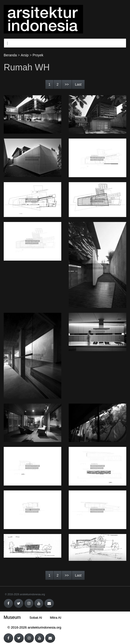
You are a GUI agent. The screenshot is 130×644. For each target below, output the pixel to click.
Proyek (38, 55)
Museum (12, 617)
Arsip (25, 55)
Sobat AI (36, 618)
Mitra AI (56, 618)
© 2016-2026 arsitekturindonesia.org (25, 594)
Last (78, 84)
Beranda (10, 55)
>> (67, 84)
